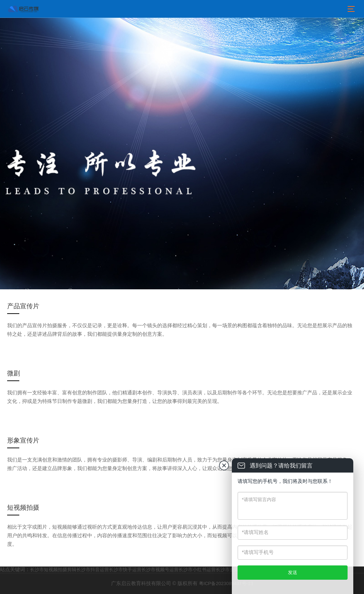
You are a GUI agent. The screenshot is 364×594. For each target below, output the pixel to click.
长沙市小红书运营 (197, 570)
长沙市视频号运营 (160, 570)
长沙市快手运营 (125, 570)
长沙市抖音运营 (93, 570)
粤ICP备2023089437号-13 (226, 583)
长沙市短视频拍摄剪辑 (53, 570)
